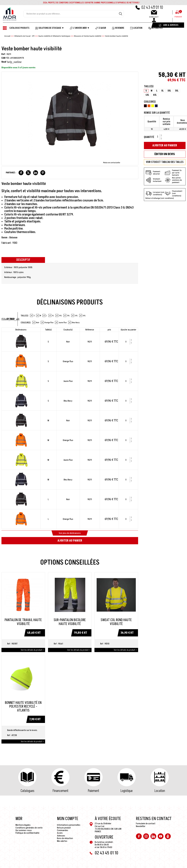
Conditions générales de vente (29, 828)
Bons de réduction (65, 838)
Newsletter (141, 826)
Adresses (61, 836)
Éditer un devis (165, 154)
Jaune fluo (61, 322)
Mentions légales (23, 825)
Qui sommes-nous (24, 830)
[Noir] (145, 106)
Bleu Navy (74, 322)
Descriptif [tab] (23, 260)
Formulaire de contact (146, 824)
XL (51, 315)
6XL (82, 315)
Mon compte (68, 819)
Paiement (93, 791)
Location (160, 791)
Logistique (127, 791)
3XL (67, 315)
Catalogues (27, 791)
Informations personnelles (69, 825)
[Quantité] (127, 342)
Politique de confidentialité (27, 833)
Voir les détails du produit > (32, 650)
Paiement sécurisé (153, 173)
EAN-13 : (6, 58)
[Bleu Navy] (156, 106)
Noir (36, 322)
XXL (59, 315)
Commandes (63, 830)
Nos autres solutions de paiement (173, 180)
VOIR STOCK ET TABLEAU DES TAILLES (165, 162)
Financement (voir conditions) (174, 193)
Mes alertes (62, 841)
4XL (74, 315)
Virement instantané (153, 180)
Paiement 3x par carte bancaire (173, 173)
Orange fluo (47, 322)
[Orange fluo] (149, 106)
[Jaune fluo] (153, 106)
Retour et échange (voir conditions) (160, 198)
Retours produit (64, 828)
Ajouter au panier (70, 541)
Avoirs (60, 833)
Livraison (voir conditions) (155, 193)
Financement (60, 791)
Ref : (4, 54)
